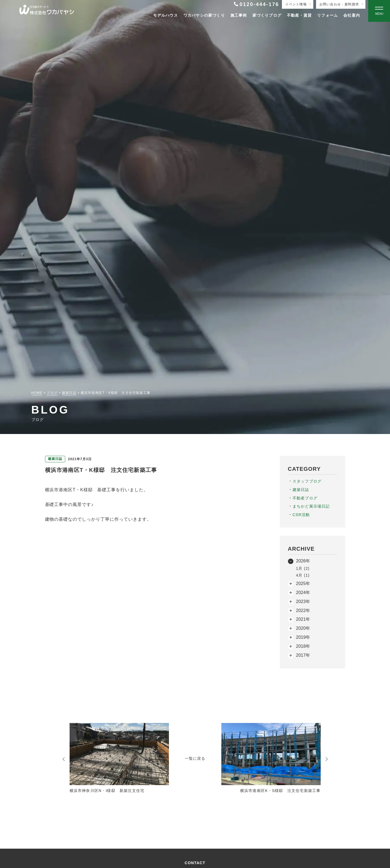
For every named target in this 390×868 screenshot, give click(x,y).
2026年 (303, 561)
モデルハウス (166, 15)
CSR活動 (301, 515)
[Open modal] (379, 11)
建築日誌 (301, 490)
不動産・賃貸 (299, 15)
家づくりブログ (267, 15)
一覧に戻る (195, 758)
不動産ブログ (305, 498)
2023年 (303, 602)
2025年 (303, 584)
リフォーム (328, 15)
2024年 (303, 593)
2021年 (303, 619)
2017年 (303, 655)
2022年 (303, 611)
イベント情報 (296, 4)
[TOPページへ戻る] (47, 11)
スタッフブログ (307, 481)
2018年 (303, 646)
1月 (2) (303, 568)
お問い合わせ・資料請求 (339, 4)
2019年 (303, 637)
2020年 (303, 628)
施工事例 (239, 15)
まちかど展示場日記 (311, 506)
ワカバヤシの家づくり (204, 15)
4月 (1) (303, 575)
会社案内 (352, 15)
